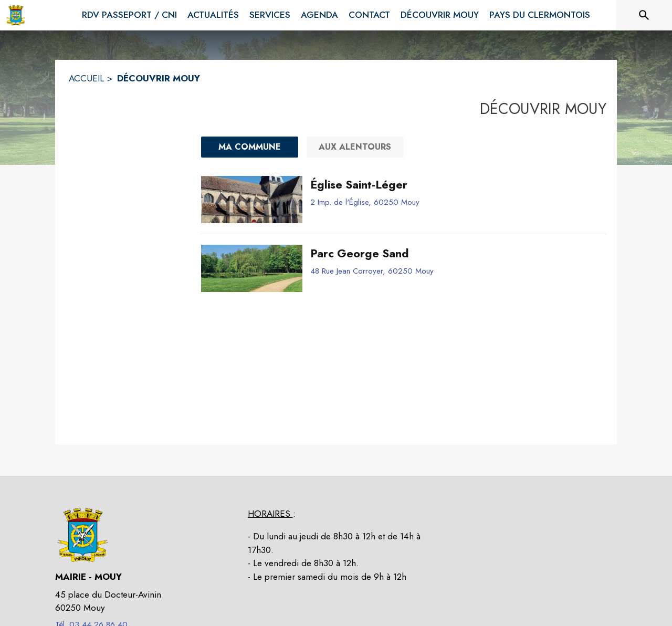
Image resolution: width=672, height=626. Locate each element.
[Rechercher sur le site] (644, 15)
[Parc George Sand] (454, 254)
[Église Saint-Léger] (454, 185)
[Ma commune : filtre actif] (250, 147)
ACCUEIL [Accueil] (86, 78)
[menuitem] (129, 15)
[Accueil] (16, 15)
